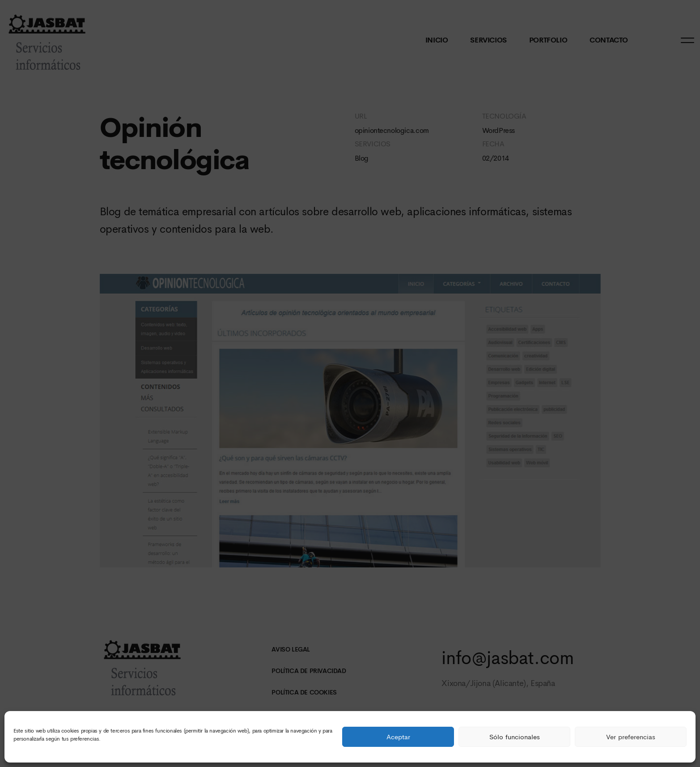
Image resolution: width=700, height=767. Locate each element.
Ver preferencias (631, 737)
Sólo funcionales (515, 737)
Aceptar (398, 737)
